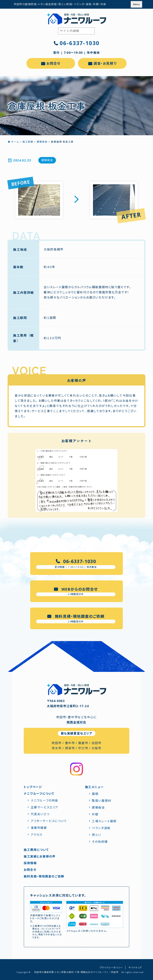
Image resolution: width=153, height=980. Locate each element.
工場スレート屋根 (104, 821)
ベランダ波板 (101, 828)
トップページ (33, 787)
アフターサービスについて (49, 821)
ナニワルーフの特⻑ (44, 800)
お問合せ (53, 63)
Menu (136, 4)
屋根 (95, 794)
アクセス (37, 835)
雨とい (97, 835)
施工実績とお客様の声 (40, 856)
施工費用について (36, 850)
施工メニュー (94, 787)
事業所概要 (39, 828)
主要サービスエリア (45, 807)
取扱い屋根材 (102, 801)
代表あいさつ (40, 814)
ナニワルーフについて (39, 794)
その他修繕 (100, 842)
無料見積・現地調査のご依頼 (44, 876)
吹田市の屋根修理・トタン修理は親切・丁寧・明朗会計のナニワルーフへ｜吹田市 (76, 972)
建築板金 (47, 160)
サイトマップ (135, 968)
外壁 (95, 814)
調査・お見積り (105, 63)
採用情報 (30, 863)
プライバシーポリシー (111, 968)
